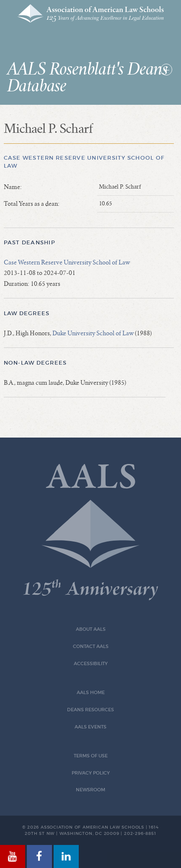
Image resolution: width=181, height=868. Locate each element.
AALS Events (90, 727)
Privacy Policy (91, 773)
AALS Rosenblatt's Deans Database (87, 78)
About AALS (91, 629)
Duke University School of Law (93, 333)
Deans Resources (90, 710)
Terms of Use (91, 756)
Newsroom (90, 790)
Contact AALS (91, 646)
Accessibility (91, 664)
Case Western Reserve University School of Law (67, 262)
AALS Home (91, 693)
